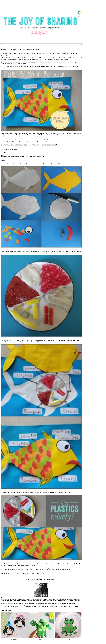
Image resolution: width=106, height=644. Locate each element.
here (78, 606)
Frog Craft (68, 638)
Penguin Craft (14, 638)
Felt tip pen (3, 152)
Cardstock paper (4, 150)
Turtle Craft (41, 638)
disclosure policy (35, 142)
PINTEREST (42, 579)
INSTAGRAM (54, 579)
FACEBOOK (47, 579)
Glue (2, 155)
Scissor (2, 154)
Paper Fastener (4, 151)
